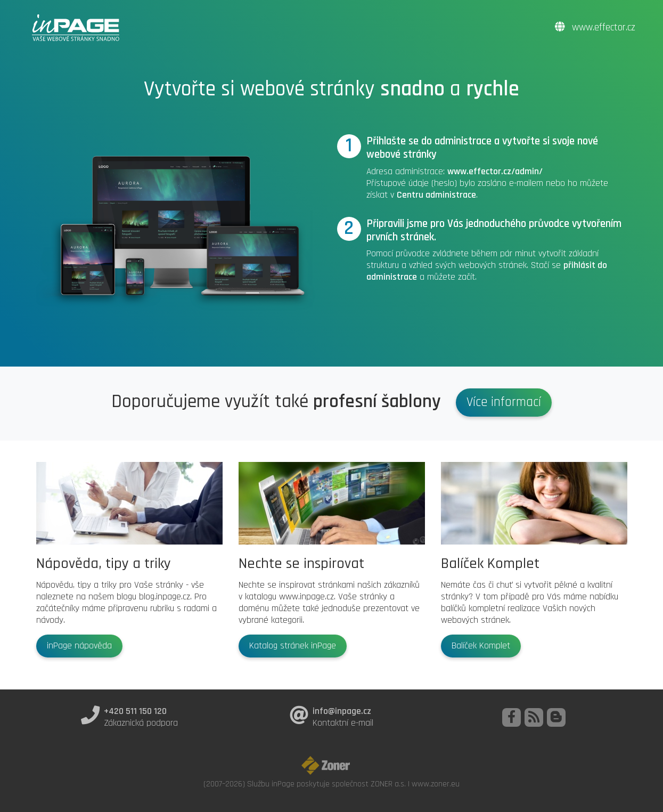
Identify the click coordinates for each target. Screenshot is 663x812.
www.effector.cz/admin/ (495, 172)
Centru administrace (436, 195)
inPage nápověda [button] (79, 646)
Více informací (504, 402)
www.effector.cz (595, 27)
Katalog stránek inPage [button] (293, 646)
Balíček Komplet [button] (481, 646)
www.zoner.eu (436, 784)
